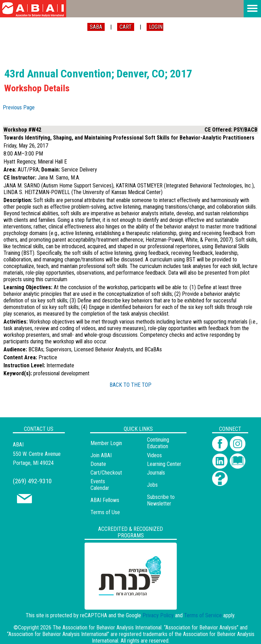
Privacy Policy (158, 615)
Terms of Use (105, 512)
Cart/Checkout (106, 473)
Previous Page (19, 107)
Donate (98, 464)
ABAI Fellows (105, 500)
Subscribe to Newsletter (161, 500)
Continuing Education (158, 443)
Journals (156, 473)
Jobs (152, 485)
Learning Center (164, 464)
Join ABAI (101, 455)
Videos (154, 455)
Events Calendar (100, 485)
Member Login (106, 443)
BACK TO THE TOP (130, 385)
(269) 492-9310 (32, 481)
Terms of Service (203, 615)
